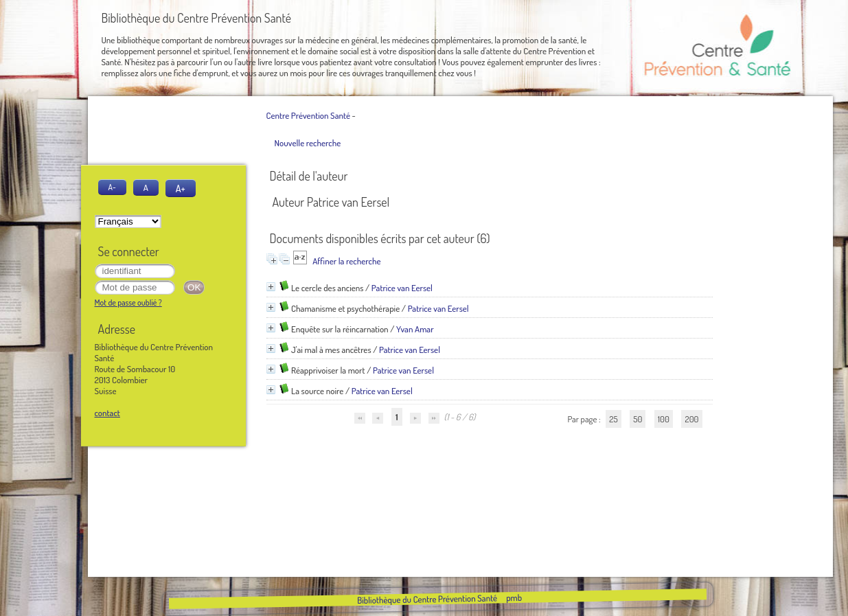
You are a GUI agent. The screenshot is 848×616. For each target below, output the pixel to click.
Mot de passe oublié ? (128, 303)
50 (638, 419)
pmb (514, 597)
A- (112, 187)
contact (107, 413)
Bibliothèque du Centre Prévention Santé (427, 599)
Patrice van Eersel (402, 288)
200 (691, 419)
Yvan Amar (415, 329)
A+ (181, 188)
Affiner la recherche (346, 261)
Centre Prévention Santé (308, 115)
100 (664, 419)
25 (613, 419)
